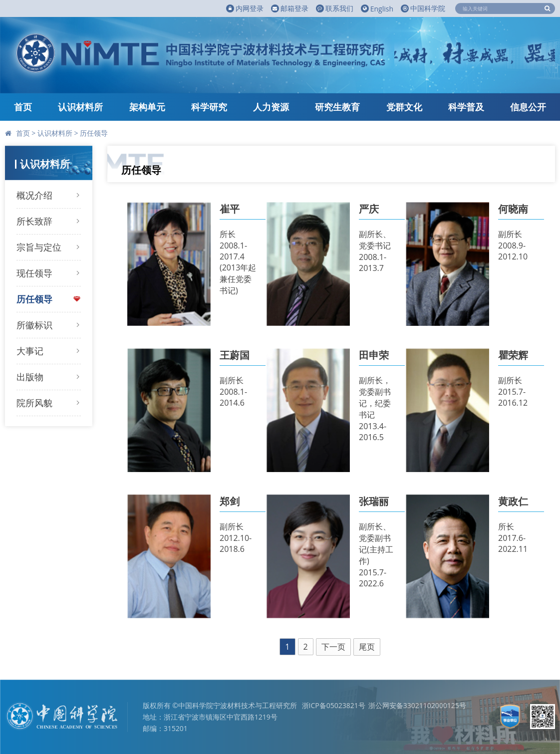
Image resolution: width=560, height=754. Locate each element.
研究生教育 (337, 107)
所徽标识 (34, 325)
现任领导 (34, 273)
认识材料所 (80, 107)
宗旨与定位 (39, 247)
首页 (23, 107)
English (377, 9)
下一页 (333, 647)
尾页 (367, 647)
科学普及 (466, 107)
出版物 (30, 377)
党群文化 (404, 107)
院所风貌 (34, 403)
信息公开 (528, 107)
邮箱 (290, 8)
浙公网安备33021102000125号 (417, 705)
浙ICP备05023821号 (334, 705)
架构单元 (147, 107)
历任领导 (94, 133)
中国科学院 (423, 8)
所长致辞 (34, 221)
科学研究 (209, 107)
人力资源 (271, 107)
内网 (245, 8)
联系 (335, 8)
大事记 (30, 351)
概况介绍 (34, 195)
